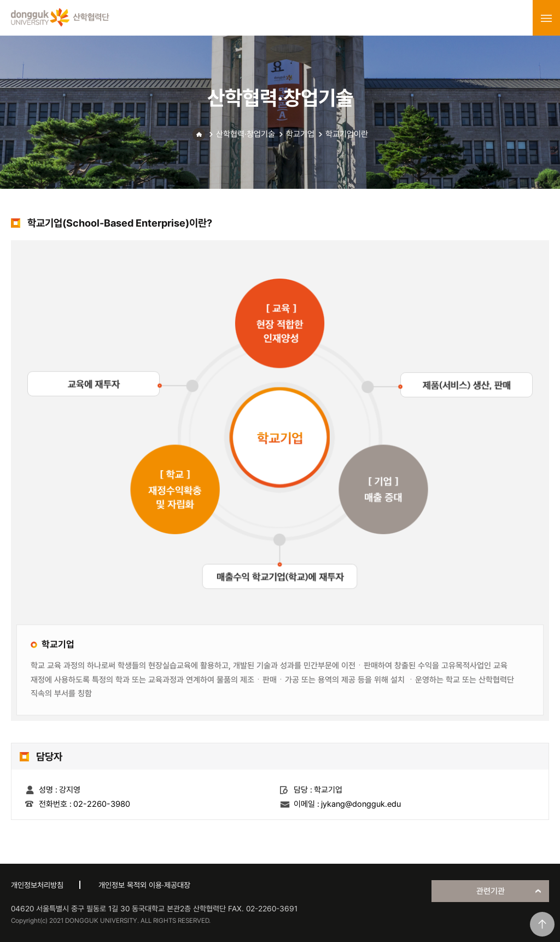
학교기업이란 (347, 134)
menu (546, 18)
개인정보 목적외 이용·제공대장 (144, 885)
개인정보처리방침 (37, 885)
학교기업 (300, 134)
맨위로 (542, 924)
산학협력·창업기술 (246, 134)
